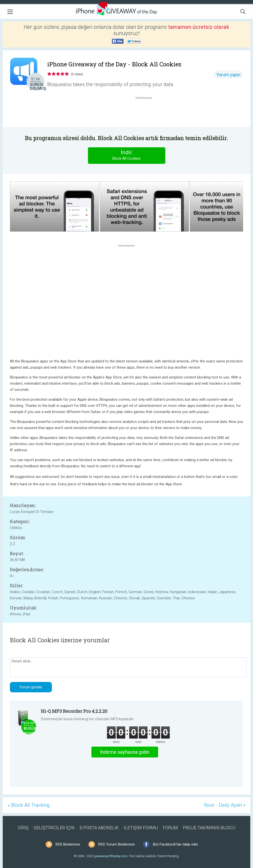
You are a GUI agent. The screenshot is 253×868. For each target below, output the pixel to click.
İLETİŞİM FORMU (141, 828)
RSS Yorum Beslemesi (116, 844)
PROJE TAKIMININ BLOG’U (209, 828)
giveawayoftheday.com (111, 856)
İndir (126, 155)
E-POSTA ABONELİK (99, 828)
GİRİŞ (23, 828)
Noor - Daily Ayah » (225, 805)
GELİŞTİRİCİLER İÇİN (54, 828)
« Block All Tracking (29, 805)
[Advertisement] (146, 112)
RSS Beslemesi (68, 844)
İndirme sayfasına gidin (125, 752)
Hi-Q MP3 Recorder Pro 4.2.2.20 (74, 711)
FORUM (170, 828)
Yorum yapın (228, 75)
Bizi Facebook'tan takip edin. (176, 844)
